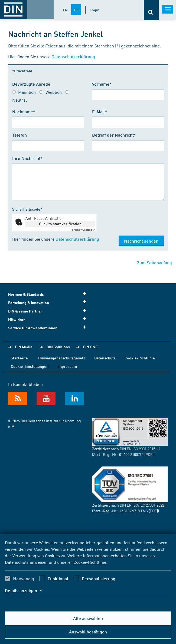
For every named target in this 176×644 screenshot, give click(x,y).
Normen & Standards (49, 294)
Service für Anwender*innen (49, 328)
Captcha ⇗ (83, 230)
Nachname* (24, 112)
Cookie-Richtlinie (90, 562)
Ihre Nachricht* (27, 158)
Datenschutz (105, 358)
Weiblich (54, 92)
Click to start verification (60, 224)
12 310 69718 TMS (133, 511)
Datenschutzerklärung (73, 57)
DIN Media (24, 347)
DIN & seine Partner (49, 311)
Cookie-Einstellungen (30, 366)
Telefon (19, 135)
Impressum (67, 366)
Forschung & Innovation (49, 302)
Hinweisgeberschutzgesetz (62, 358)
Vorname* (102, 84)
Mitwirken (49, 319)
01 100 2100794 (131, 454)
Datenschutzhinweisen (26, 562)
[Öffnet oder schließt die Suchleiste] (151, 10)
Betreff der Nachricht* (114, 135)
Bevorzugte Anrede (31, 84)
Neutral (19, 100)
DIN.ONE (90, 347)
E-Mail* (100, 112)
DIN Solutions (58, 347)
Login (94, 10)
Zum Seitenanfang (154, 263)
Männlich (27, 92)
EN (65, 10)
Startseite (19, 358)
